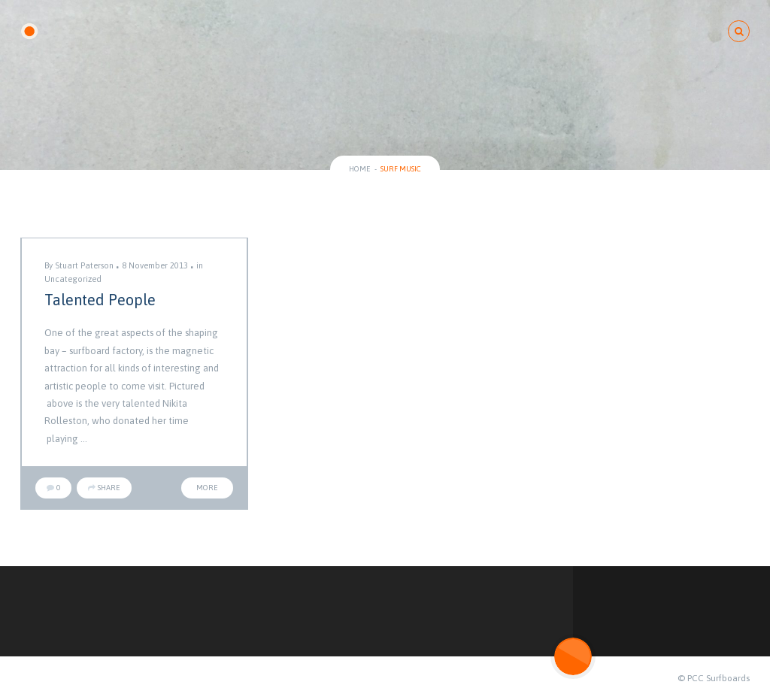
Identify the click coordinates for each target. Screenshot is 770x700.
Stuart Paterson (84, 265)
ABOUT (601, 31)
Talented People (100, 300)
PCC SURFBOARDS (92, 32)
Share (104, 488)
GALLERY (314, 31)
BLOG (533, 31)
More (207, 488)
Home (360, 169)
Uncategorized (73, 279)
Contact (679, 31)
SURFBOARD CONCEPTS (427, 31)
